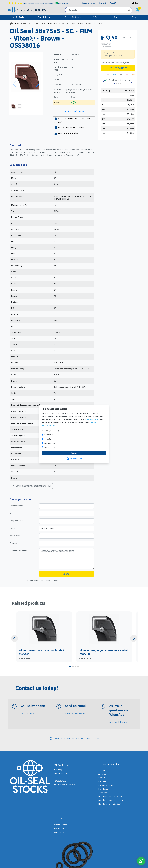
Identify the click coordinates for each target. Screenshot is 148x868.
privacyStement (91, 419)
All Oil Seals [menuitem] (19, 17)
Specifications (18, 165)
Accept (74, 453)
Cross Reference (105, 793)
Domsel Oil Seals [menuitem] (73, 17)
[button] (38, 84)
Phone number (16, 536)
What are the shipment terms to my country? (72, 120)
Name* (13, 513)
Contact (102, 778)
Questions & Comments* (20, 550)
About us (102, 774)
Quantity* (14, 543)
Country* (13, 528)
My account (59, 828)
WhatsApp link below (118, 722)
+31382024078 (60, 781)
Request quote (118, 68)
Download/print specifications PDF (31, 486)
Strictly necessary (52, 430)
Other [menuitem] (117, 17)
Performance (50, 435)
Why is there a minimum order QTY (72, 128)
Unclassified (50, 447)
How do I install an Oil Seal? (110, 804)
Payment (102, 781)
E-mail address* (16, 506)
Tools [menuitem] (135, 17)
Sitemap (102, 770)
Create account (61, 825)
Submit (67, 574)
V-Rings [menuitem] (97, 17)
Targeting (48, 439)
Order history (60, 832)
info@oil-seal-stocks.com (76, 713)
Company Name (16, 521)
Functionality (50, 443)
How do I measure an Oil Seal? (111, 800)
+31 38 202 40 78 (27, 713)
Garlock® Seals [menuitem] (45, 17)
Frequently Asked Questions (110, 796)
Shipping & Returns (106, 785)
